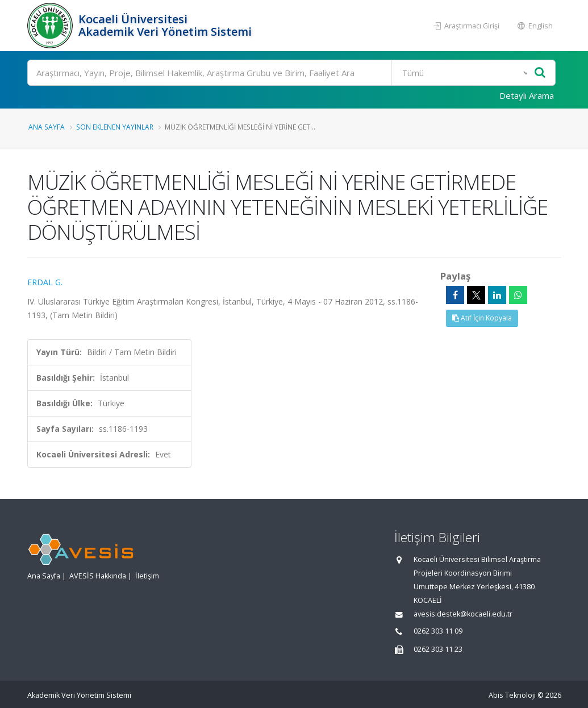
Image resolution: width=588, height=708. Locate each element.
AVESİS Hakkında (98, 576)
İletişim (147, 576)
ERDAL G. (45, 282)
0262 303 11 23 (438, 649)
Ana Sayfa (47, 127)
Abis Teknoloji (512, 695)
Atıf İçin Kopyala (482, 318)
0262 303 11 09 (438, 631)
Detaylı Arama (527, 95)
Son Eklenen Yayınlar (115, 127)
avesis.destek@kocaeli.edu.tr (463, 614)
